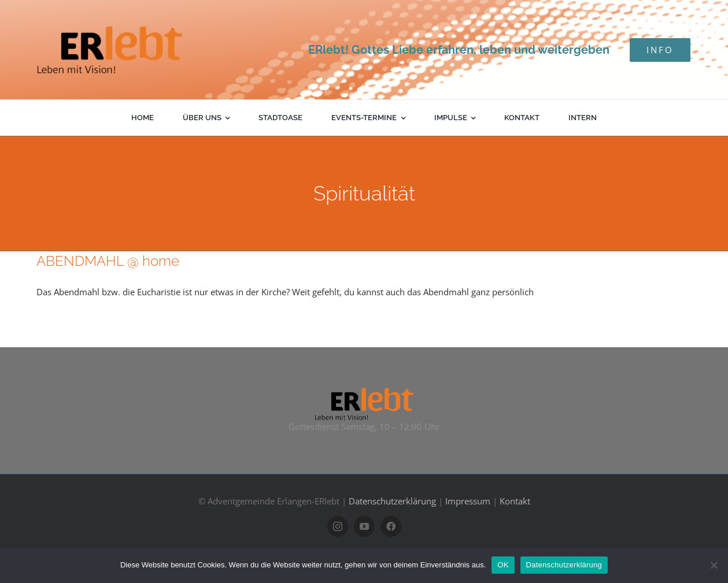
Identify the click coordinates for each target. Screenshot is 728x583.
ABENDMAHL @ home (108, 261)
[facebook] (391, 526)
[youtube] (364, 526)
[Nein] (714, 565)
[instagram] (338, 526)
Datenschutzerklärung (392, 501)
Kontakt (515, 501)
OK (503, 565)
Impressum (468, 501)
